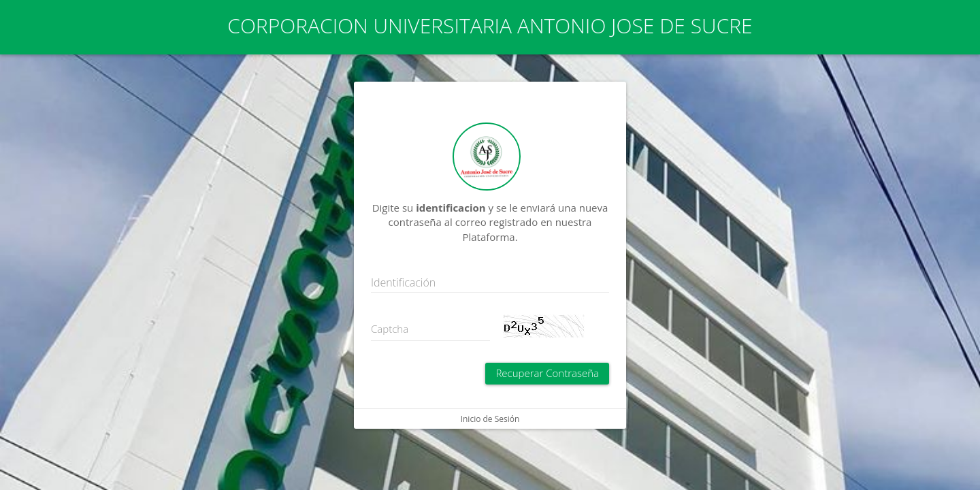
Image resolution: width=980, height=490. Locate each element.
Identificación (403, 282)
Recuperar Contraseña (547, 373)
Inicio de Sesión (490, 419)
